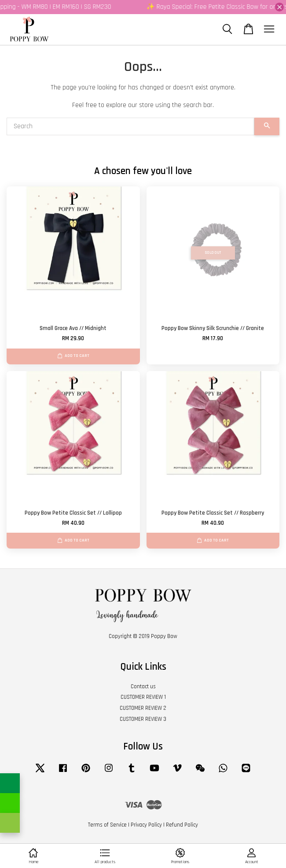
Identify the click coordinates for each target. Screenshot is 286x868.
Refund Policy (182, 825)
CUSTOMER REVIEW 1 (143, 697)
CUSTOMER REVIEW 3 (143, 719)
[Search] (130, 126)
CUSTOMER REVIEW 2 (143, 708)
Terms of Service (107, 825)
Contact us (143, 686)
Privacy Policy (146, 825)
